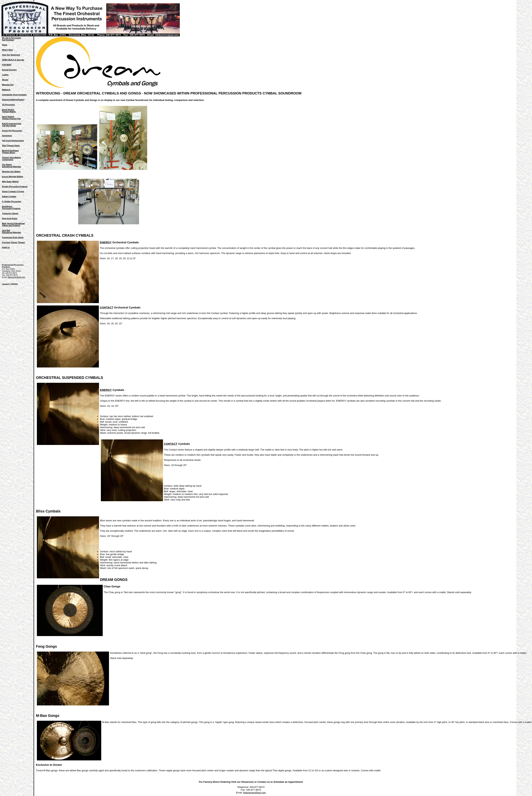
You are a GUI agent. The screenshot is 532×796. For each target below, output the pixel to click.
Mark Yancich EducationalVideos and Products (13, 225)
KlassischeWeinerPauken (13, 100)
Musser (5, 80)
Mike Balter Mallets (10, 182)
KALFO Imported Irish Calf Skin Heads (12, 125)
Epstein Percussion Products (15, 187)
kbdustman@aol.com (16, 277)
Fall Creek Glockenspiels (13, 141)
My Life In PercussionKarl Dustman (12, 39)
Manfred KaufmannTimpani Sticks (10, 152)
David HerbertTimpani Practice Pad (11, 118)
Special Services (9, 70)
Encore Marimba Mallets (13, 177)
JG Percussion (8, 105)
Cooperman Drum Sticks (13, 238)
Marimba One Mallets (11, 172)
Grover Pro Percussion (12, 131)
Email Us (6, 247)
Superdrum (7, 136)
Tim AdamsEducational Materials (12, 166)
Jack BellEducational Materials (12, 232)
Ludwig (5, 75)
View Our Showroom (11, 55)
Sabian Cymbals (9, 197)
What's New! (7, 50)
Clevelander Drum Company (14, 95)
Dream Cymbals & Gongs (13, 192)
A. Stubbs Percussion (12, 202)
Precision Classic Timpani (13, 242)
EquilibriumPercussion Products (11, 208)
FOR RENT (7, 65)
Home (5, 45)
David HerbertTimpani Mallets (9, 111)
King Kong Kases (10, 219)
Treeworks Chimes (10, 214)
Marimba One (8, 85)
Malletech (6, 90)
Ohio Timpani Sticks (11, 146)
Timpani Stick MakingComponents (11, 159)
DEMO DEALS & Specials (13, 60)
